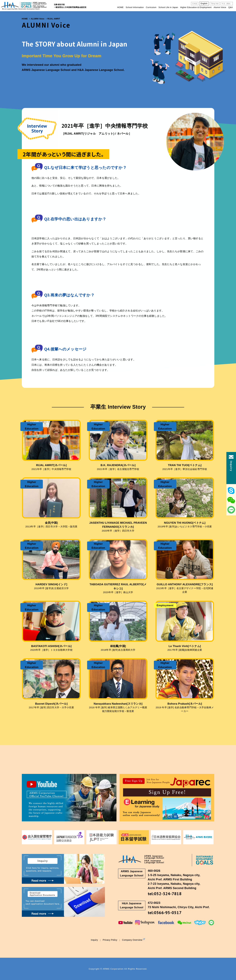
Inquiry (94, 940)
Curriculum (151, 7)
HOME (120, 7)
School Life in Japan (168, 7)
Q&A (231, 7)
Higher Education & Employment (196, 7)
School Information (135, 7)
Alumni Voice (220, 7)
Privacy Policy (110, 940)
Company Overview (134, 940)
